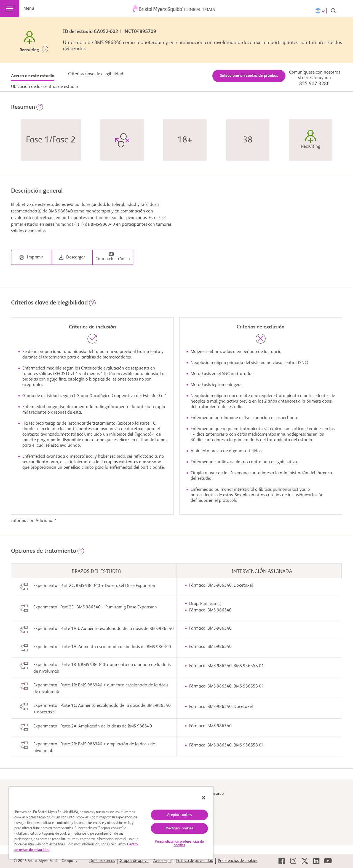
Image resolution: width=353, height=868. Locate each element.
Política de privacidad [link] (195, 861)
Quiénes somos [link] (102, 861)
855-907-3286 (314, 84)
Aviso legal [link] (162, 861)
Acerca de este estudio (33, 76)
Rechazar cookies (179, 828)
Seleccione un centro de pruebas (249, 76)
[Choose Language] (321, 11)
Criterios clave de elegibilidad (96, 74)
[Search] (333, 11)
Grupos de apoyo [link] (134, 861)
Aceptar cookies (180, 815)
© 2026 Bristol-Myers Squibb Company (46, 861)
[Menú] (10, 9)
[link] (282, 861)
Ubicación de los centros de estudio (45, 87)
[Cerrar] (204, 798)
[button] (45, 50)
